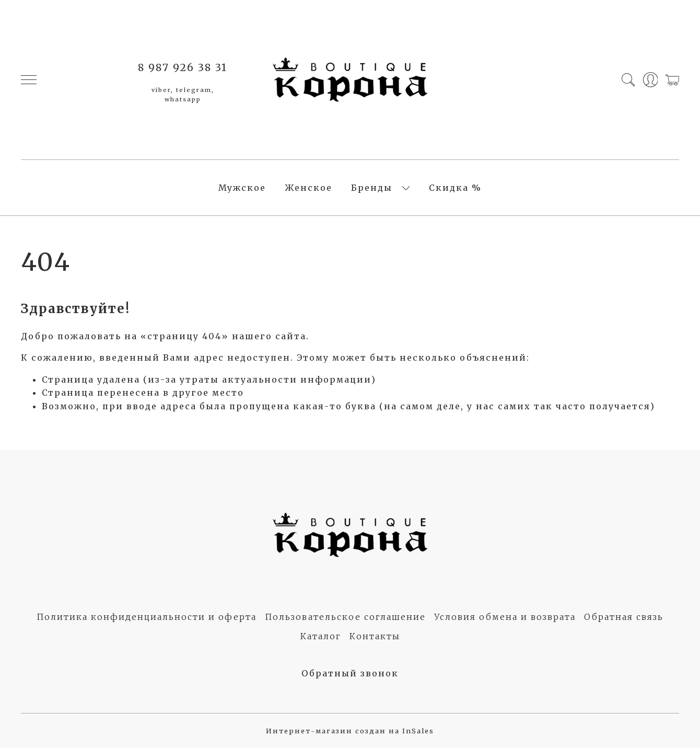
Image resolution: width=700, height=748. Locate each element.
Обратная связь (624, 617)
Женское (308, 188)
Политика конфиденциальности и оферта (147, 617)
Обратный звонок (350, 673)
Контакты (375, 636)
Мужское (242, 188)
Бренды (372, 188)
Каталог (321, 636)
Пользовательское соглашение (345, 617)
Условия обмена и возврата (505, 617)
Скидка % (455, 188)
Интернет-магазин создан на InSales (350, 731)
